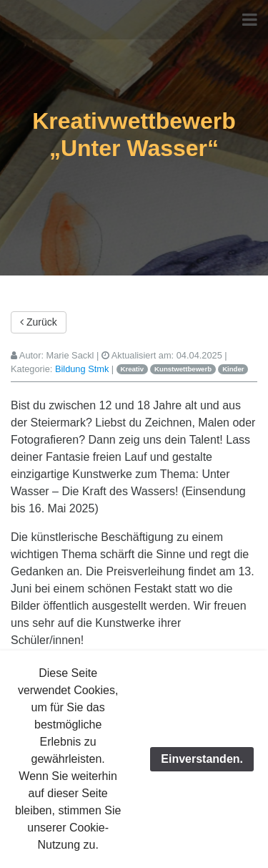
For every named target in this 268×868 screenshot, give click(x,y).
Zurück (39, 322)
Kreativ (133, 369)
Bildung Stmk (82, 369)
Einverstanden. (202, 759)
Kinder (233, 369)
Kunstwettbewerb (183, 369)
